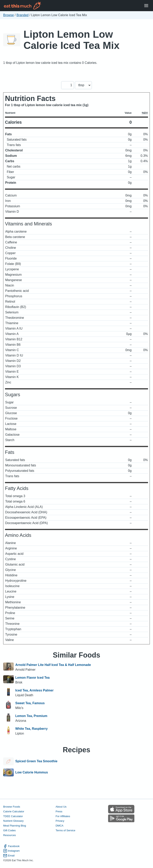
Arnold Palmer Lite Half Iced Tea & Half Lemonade (53, 665)
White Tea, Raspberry (31, 729)
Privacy (60, 821)
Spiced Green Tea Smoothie (36, 761)
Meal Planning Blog (15, 826)
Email (9, 856)
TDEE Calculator (13, 816)
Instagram (11, 851)
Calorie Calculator (14, 811)
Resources (9, 835)
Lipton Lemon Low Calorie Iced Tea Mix (72, 40)
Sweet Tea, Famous (30, 703)
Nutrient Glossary (13, 821)
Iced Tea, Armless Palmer (34, 690)
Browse (8, 15)
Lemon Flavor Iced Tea (32, 678)
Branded (23, 15)
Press (59, 811)
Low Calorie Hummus (32, 772)
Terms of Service (65, 830)
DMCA (59, 826)
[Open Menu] (146, 6)
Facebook (11, 846)
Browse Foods (12, 807)
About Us (61, 807)
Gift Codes (9, 830)
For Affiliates (63, 816)
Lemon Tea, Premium (31, 716)
